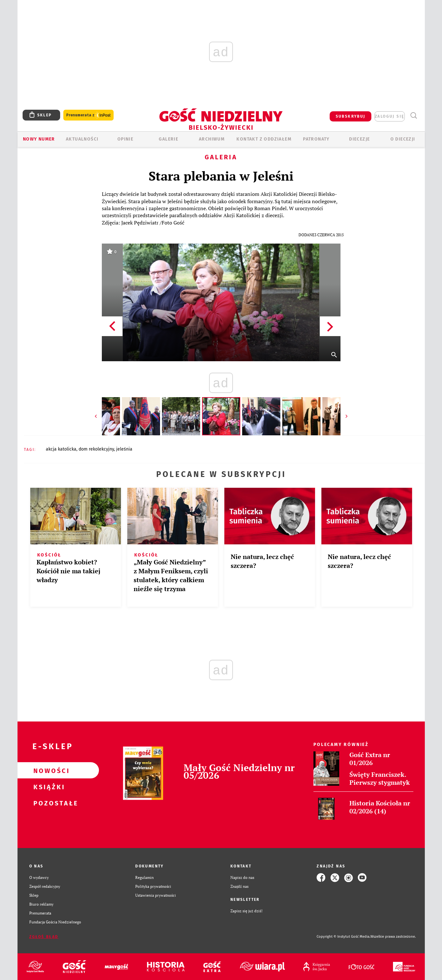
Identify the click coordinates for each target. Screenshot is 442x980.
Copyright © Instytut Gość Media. (344, 937)
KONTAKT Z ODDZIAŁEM (264, 139)
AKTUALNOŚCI (82, 139)
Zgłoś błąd (44, 937)
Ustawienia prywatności (156, 895)
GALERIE (168, 139)
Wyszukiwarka (414, 116)
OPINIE (125, 139)
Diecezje (359, 139)
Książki (48, 787)
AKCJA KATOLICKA (61, 449)
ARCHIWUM (212, 139)
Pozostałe (48, 803)
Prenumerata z (88, 115)
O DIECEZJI (403, 139)
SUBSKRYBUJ (351, 116)
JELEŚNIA (124, 449)
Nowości (48, 770)
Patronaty (316, 139)
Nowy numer (39, 139)
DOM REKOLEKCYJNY (96, 449)
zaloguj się (389, 116)
